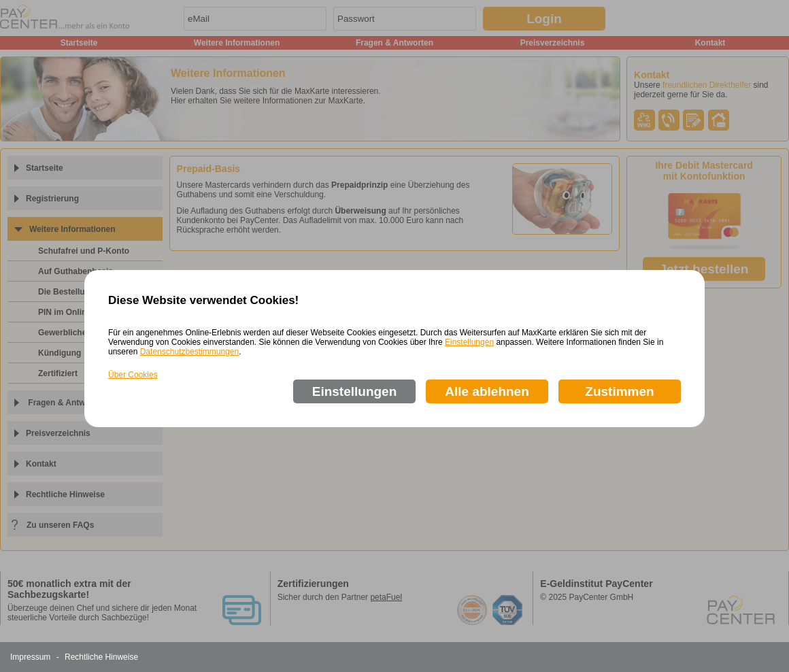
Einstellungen (469, 342)
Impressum (30, 657)
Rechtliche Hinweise (101, 657)
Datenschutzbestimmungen (189, 352)
